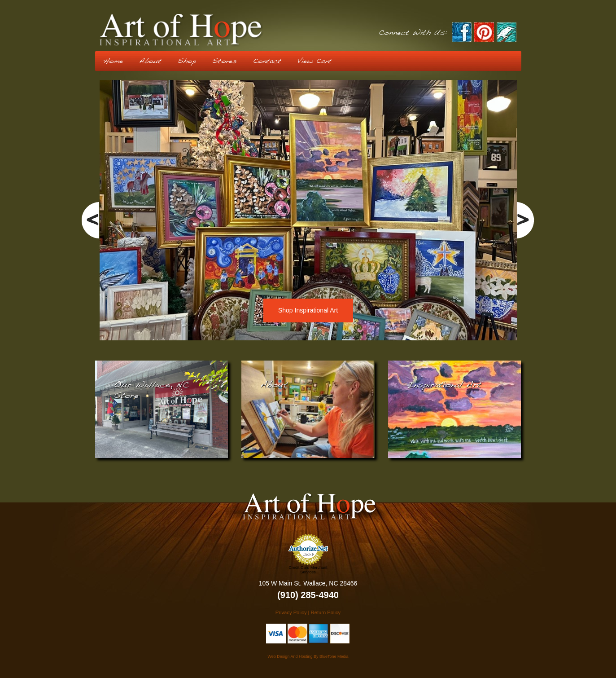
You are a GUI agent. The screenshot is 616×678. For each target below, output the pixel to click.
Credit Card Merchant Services (308, 570)
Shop (187, 61)
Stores (225, 61)
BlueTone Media (334, 656)
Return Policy (326, 612)
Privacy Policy (291, 612)
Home (113, 61)
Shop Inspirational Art (308, 310)
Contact (267, 61)
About (150, 61)
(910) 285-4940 (308, 595)
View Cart (315, 61)
